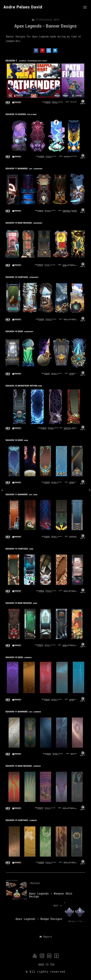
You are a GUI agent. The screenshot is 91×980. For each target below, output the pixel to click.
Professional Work (45, 20)
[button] (45, 937)
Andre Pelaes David (23, 7)
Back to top (47, 965)
